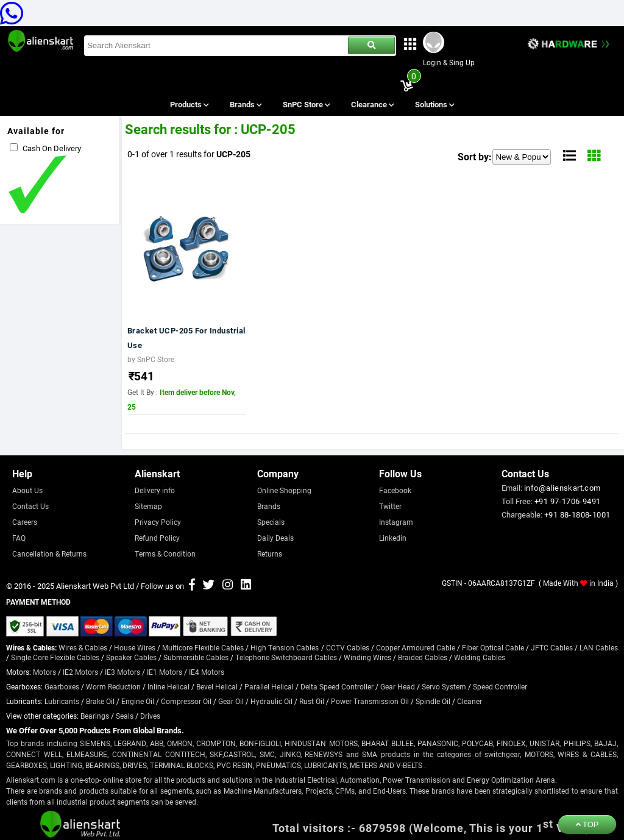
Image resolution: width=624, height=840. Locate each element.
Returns (270, 553)
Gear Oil (231, 701)
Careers (25, 522)
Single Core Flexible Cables (55, 657)
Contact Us (30, 506)
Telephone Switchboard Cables (286, 657)
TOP (587, 824)
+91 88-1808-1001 (577, 514)
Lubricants (62, 701)
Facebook (395, 490)
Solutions (434, 104)
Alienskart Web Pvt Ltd (95, 586)
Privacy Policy (158, 522)
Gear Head (398, 686)
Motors (44, 672)
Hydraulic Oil (271, 701)
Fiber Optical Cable (493, 647)
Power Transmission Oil (370, 701)
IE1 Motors (165, 672)
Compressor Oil (186, 701)
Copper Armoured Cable (416, 647)
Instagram (396, 522)
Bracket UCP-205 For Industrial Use (186, 338)
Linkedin (393, 538)
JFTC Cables (552, 647)
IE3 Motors (122, 672)
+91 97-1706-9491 (567, 501)
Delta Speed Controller (337, 686)
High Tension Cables (285, 647)
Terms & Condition (165, 553)
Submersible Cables (196, 657)
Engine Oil (138, 701)
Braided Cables (423, 657)
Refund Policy (157, 538)
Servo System (444, 686)
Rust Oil (312, 701)
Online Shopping (284, 490)
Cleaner (470, 701)
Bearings (95, 716)
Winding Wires (367, 657)
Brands (245, 104)
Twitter (390, 506)
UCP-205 (233, 154)
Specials (271, 522)
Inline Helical (168, 686)
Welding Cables (480, 657)
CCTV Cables (348, 647)
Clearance (372, 104)
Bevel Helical (217, 686)
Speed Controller (500, 686)
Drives (150, 716)
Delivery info (155, 490)
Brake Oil (100, 701)
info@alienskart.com (562, 488)
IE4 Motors (207, 672)
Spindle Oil (433, 701)
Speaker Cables (131, 657)
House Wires (135, 647)
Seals (125, 716)
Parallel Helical (269, 686)
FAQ (19, 538)
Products (189, 104)
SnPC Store (306, 104)
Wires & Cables (83, 647)
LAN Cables (599, 647)
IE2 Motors (80, 672)
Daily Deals (275, 538)
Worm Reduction (113, 686)
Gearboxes (62, 686)
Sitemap (148, 506)
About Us (27, 490)
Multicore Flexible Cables (203, 647)
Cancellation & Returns (49, 553)
